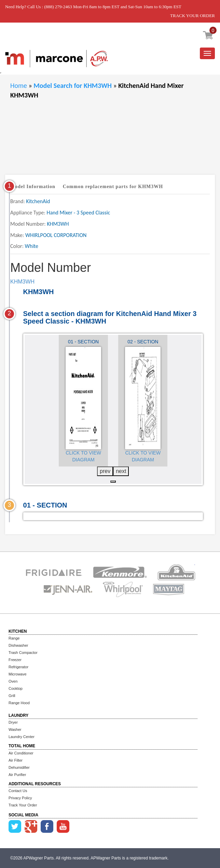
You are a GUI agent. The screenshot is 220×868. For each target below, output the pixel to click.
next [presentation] (121, 471)
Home (19, 86)
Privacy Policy (20, 798)
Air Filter (16, 760)
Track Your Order (23, 805)
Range (14, 638)
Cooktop (16, 688)
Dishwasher (18, 645)
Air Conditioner (21, 753)
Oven (13, 681)
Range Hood (19, 703)
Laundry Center (22, 737)
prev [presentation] (105, 471)
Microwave (18, 674)
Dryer (13, 722)
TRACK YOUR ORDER (192, 16)
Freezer (15, 660)
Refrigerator (18, 667)
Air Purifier (17, 775)
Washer (15, 729)
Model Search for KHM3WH (73, 86)
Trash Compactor (23, 653)
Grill (12, 696)
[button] (113, 482)
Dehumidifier (19, 767)
